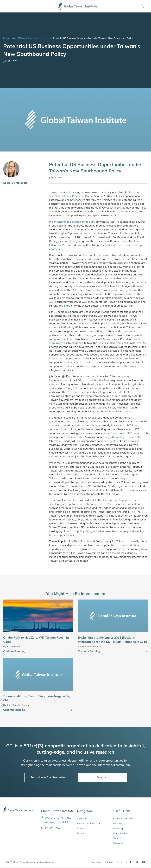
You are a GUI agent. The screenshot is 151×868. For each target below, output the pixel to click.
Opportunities (120, 833)
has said (88, 380)
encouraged (56, 343)
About (82, 819)
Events (82, 828)
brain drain (66, 306)
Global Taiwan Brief (22, 38)
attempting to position (124, 437)
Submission (119, 838)
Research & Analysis (88, 823)
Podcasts (118, 823)
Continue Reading (14, 651)
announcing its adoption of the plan (73, 222)
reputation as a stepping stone (85, 504)
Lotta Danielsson (15, 183)
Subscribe (118, 843)
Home (6, 38)
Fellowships (119, 828)
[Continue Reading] (72, 652)
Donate (81, 833)
